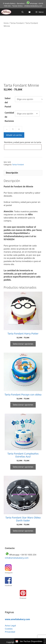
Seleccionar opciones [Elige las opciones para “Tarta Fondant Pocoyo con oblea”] (23, 400)
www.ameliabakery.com (17, 615)
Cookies (9, 624)
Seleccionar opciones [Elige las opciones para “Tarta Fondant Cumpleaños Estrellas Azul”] (23, 462)
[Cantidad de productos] (13, 125)
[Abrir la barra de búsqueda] (23, 12)
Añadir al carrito (14, 130)
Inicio (6, 23)
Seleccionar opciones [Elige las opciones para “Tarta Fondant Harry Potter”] (23, 339)
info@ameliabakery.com (17, 553)
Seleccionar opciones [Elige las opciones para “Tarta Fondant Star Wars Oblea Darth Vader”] (23, 526)
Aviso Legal (10, 621)
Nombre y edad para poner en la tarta (23, 138)
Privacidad (10, 627)
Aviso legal (8, 640)
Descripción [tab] (12, 168)
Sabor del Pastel (8, 98)
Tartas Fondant (17, 23)
